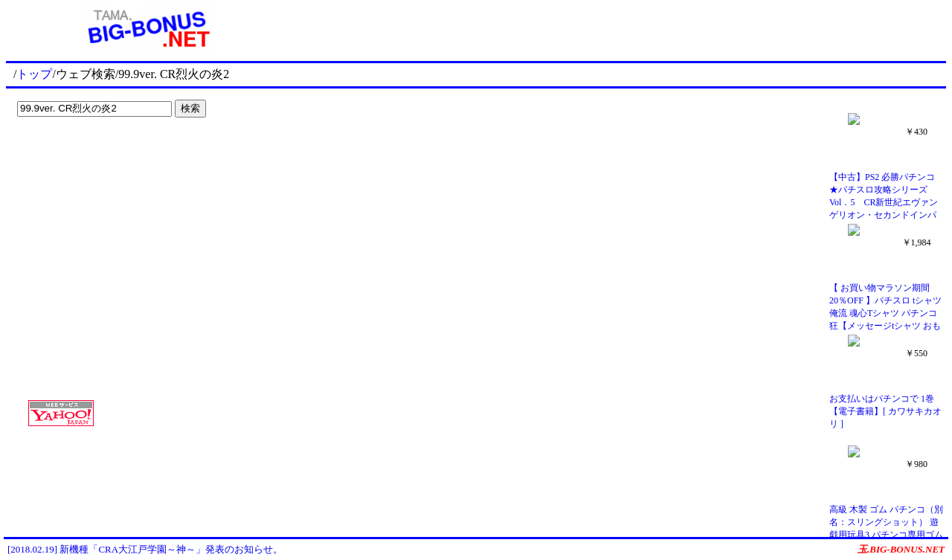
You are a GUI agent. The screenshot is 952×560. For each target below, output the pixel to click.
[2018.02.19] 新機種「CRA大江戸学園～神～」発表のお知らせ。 (145, 549)
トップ (34, 74)
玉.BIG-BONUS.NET (901, 549)
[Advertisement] (104, 153)
